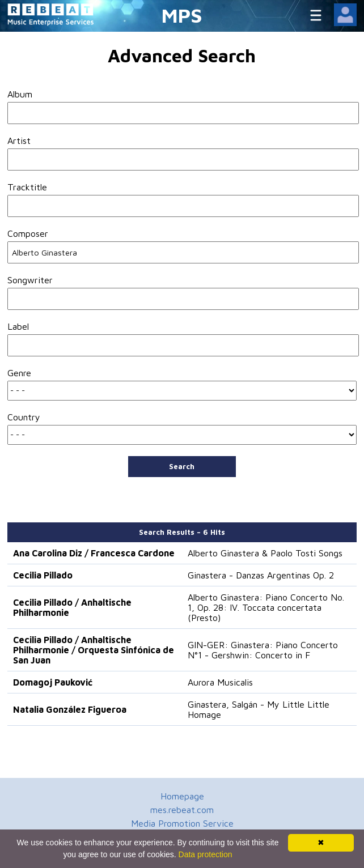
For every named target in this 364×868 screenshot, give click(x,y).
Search (182, 466)
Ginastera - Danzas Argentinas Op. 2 (261, 575)
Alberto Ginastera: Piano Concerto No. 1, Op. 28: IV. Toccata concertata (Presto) (266, 607)
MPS (182, 15)
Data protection (206, 854)
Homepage (182, 796)
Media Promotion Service (182, 823)
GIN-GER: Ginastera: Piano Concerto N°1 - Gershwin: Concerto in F (263, 650)
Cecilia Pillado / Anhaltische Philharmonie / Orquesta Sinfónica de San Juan (94, 650)
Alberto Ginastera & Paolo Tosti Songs (265, 553)
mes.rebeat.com (182, 810)
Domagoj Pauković (53, 682)
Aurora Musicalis (220, 682)
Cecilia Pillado (43, 575)
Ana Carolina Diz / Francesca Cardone (94, 553)
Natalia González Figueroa (70, 709)
